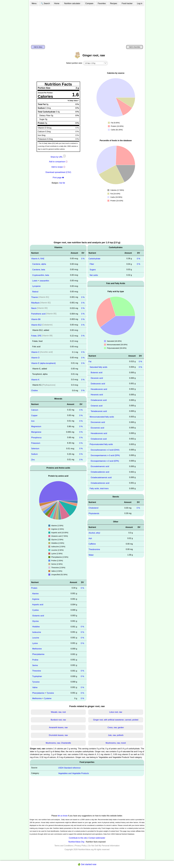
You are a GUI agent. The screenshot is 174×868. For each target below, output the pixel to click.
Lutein (35, 281)
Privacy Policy (81, 846)
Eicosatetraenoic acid (100, 466)
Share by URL (58, 157)
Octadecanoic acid (99, 400)
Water (91, 555)
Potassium (36, 443)
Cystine (35, 610)
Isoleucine (37, 632)
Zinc (33, 460)
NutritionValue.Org (76, 842)
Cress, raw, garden (116, 727)
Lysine (35, 643)
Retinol (35, 292)
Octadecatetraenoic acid (101, 477)
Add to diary (38, 47)
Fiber (92, 264)
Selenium (35, 449)
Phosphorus (36, 438)
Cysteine (48, 698)
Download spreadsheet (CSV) (58, 172)
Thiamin (35, 297)
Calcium (35, 410)
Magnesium (36, 426)
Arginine (36, 599)
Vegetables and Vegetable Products (74, 773)
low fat (62, 183)
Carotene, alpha (39, 264)
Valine (35, 687)
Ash (90, 538)
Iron (33, 421)
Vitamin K (35, 380)
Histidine (36, 627)
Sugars (93, 270)
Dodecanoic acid (98, 384)
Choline (34, 391)
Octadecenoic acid (99, 439)
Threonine (37, 671)
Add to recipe (57, 167)
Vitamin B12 (36, 325)
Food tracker (127, 3)
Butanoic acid (97, 373)
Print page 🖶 (58, 178)
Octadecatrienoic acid (100, 483)
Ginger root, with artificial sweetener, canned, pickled (116, 720)
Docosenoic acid (98, 422)
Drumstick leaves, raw (58, 735)
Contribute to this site (78, 838)
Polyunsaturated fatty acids (101, 444)
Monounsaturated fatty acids (102, 417)
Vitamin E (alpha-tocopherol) (43, 363)
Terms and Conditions (64, 846)
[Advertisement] (87, 24)
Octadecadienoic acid (100, 472)
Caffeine (92, 544)
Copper (34, 415)
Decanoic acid (97, 378)
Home (57, 3)
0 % (83, 259)
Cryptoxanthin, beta (41, 275)
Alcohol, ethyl (94, 533)
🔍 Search (45, 3)
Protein (34, 588)
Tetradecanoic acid (99, 411)
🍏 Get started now (87, 864)
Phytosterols (94, 513)
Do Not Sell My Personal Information (104, 846)
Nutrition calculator (72, 3)
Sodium (34, 454)
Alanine (35, 594)
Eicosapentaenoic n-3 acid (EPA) (105, 461)
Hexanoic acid (97, 395)
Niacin (34, 308)
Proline (35, 660)
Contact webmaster (97, 838)
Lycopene (36, 286)
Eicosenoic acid (97, 428)
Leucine (36, 638)
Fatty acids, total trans (99, 488)
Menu (34, 3)
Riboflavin (35, 303)
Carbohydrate (94, 259)
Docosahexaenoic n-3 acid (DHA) (105, 450)
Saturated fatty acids (98, 367)
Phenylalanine (38, 654)
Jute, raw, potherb (116, 735)
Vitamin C (35, 352)
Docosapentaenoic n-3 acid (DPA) (105, 455)
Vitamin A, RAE (38, 259)
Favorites (102, 3)
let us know (63, 816)
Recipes (114, 3)
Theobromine (94, 549)
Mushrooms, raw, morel (116, 743)
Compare (89, 3)
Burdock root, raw (58, 720)
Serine (35, 665)
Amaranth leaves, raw (58, 727)
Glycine (35, 621)
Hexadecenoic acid (99, 433)
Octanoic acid (97, 406)
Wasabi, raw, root (58, 712)
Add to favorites (135, 47)
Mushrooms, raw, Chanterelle (58, 743)
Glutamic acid (38, 616)
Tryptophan (37, 676)
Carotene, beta (39, 270)
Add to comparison (57, 162)
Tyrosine (36, 682)
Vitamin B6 (36, 319)
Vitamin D (35, 358)
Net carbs (94, 275)
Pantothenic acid (38, 314)
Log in (140, 3)
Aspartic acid (38, 605)
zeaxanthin (44, 281)
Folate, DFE (36, 336)
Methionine (37, 649)
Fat (90, 362)
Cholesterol (93, 508)
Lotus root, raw (116, 712)
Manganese (36, 432)
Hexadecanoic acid (99, 389)
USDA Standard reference (69, 768)
